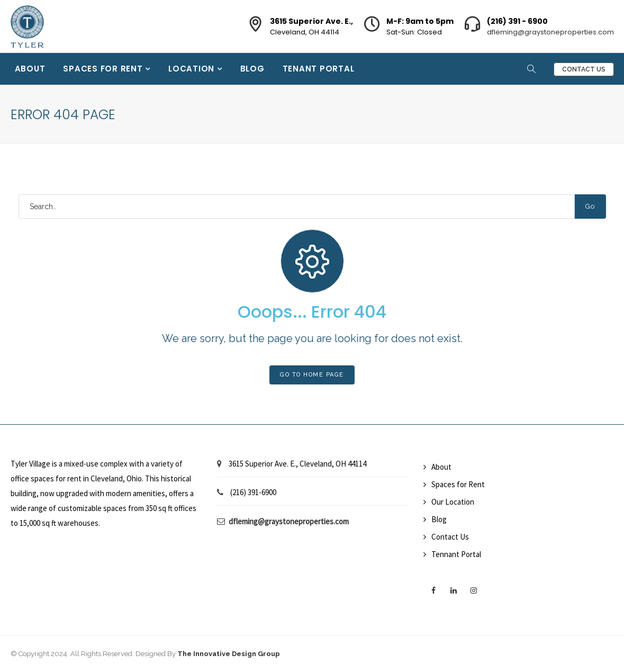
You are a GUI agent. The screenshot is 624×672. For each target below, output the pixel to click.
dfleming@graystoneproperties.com (550, 32)
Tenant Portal (319, 69)
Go (590, 206)
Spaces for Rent (104, 69)
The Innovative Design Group (229, 654)
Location (193, 69)
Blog (252, 69)
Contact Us (584, 69)
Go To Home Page (312, 375)
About (30, 69)
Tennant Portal (456, 554)
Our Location (453, 502)
